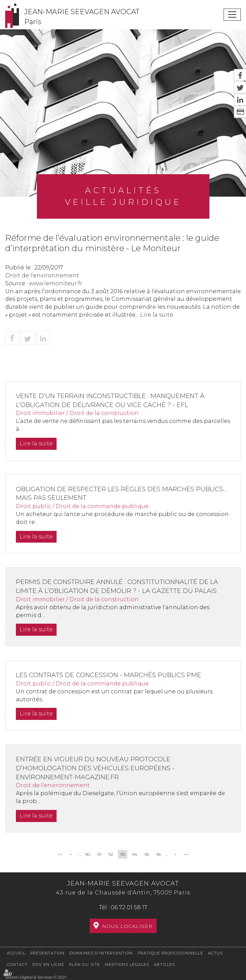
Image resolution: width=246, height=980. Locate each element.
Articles (164, 964)
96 (159, 854)
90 (88, 854)
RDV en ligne (48, 964)
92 (111, 854)
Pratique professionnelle (170, 953)
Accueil (16, 953)
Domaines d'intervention (101, 953)
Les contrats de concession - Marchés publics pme (109, 675)
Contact (17, 964)
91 (99, 854)
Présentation (47, 953)
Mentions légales (127, 964)
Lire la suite (157, 315)
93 (123, 854)
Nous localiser (127, 926)
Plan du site (85, 964)
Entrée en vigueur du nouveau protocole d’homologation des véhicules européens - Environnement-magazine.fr (95, 768)
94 (135, 854)
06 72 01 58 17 (129, 907)
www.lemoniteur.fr (56, 283)
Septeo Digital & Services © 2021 (36, 977)
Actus (215, 953)
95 (147, 854)
